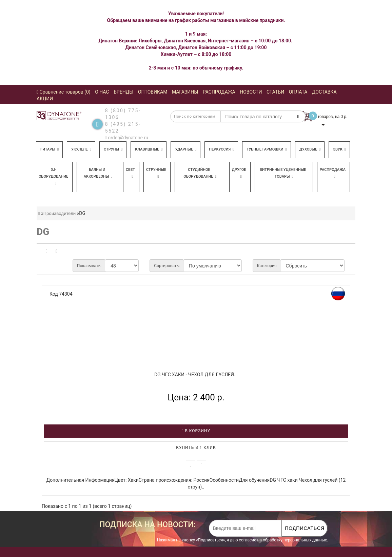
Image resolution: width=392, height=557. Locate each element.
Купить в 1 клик (196, 447)
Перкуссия (221, 149)
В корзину (196, 431)
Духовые (310, 149)
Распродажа (333, 173)
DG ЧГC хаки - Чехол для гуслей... (196, 375)
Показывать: (89, 266)
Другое (239, 173)
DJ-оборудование (53, 176)
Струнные (156, 173)
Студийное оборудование (200, 173)
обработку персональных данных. (295, 540)
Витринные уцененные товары (283, 173)
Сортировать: (167, 266)
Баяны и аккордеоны (98, 173)
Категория (267, 266)
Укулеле (81, 149)
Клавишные (149, 149)
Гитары (50, 149)
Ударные (186, 149)
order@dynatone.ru (127, 138)
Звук (339, 149)
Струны (113, 149)
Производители (60, 213)
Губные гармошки (267, 149)
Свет (130, 173)
